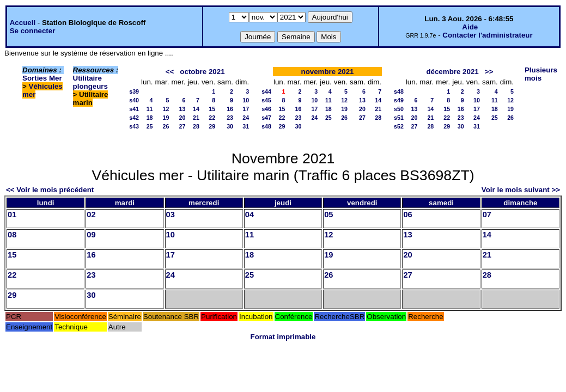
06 (407, 215)
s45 (266, 100)
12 (166, 109)
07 (487, 215)
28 (196, 126)
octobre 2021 (202, 72)
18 (150, 118)
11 (150, 109)
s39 (134, 91)
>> (489, 72)
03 (171, 215)
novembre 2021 (327, 72)
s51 (399, 118)
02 (91, 215)
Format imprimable (283, 337)
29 (212, 126)
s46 (266, 109)
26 (166, 126)
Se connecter (33, 31)
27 (182, 126)
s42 (134, 118)
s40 (134, 100)
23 (230, 118)
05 (328, 215)
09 (91, 235)
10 (246, 100)
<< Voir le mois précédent (50, 190)
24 (246, 118)
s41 (134, 109)
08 (12, 235)
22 (212, 118)
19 (166, 118)
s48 (266, 126)
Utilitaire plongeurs (90, 82)
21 (196, 118)
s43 (134, 126)
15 (212, 109)
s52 (399, 126)
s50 (399, 109)
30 (230, 126)
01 (12, 215)
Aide (470, 27)
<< (170, 72)
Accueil (23, 23)
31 (246, 126)
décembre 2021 (452, 72)
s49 (399, 100)
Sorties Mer (42, 78)
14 (196, 109)
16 (230, 109)
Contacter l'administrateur (487, 35)
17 (246, 109)
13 (182, 109)
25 (150, 126)
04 (249, 215)
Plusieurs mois (541, 74)
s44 (266, 91)
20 (182, 118)
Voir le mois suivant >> (521, 190)
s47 (266, 118)
